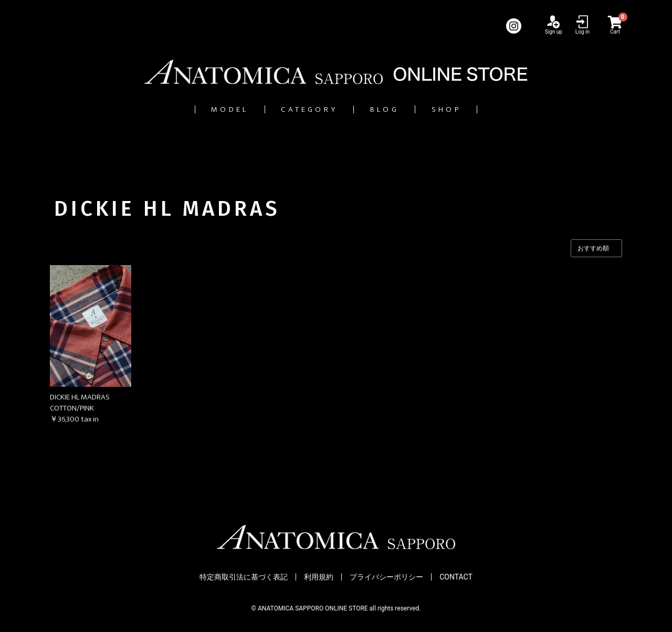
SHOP (476, 109)
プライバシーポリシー (386, 577)
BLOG (397, 109)
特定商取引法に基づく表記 (244, 577)
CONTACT (456, 577)
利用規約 (319, 577)
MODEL (201, 109)
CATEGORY (302, 109)
